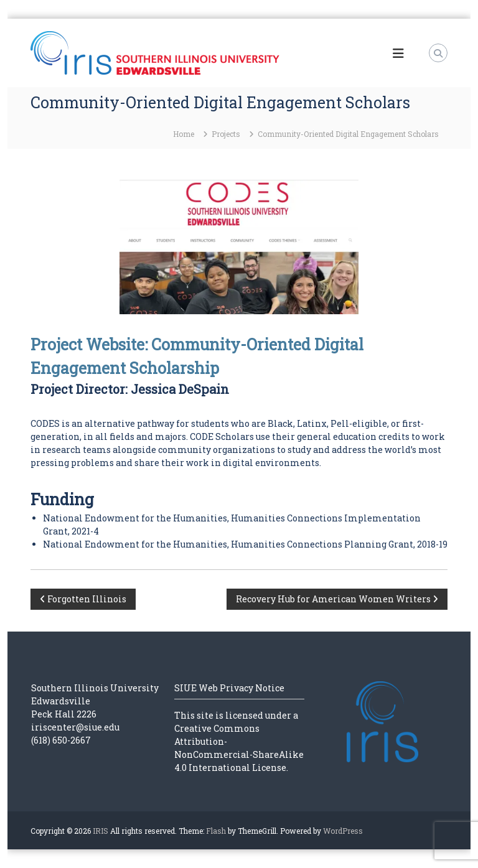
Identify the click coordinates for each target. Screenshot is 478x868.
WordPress (343, 831)
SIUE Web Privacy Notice (229, 688)
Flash (216, 831)
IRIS (101, 831)
